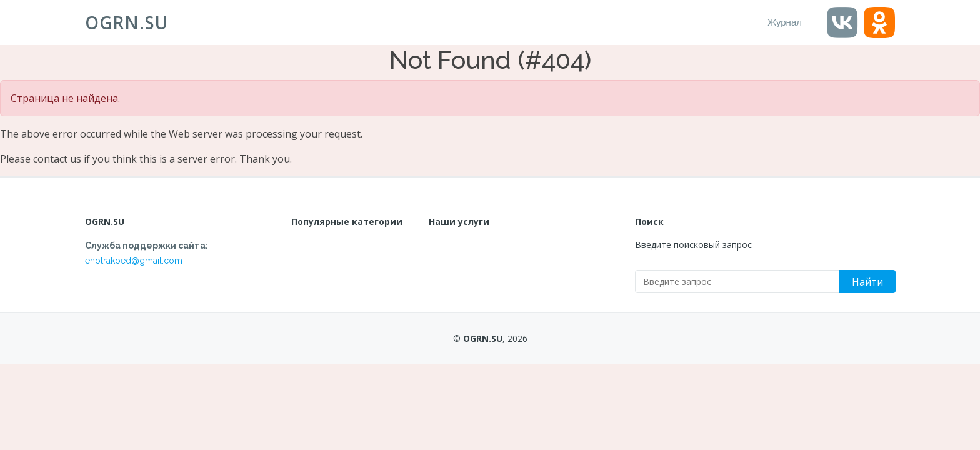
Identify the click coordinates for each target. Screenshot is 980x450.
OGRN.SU (127, 22)
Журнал (785, 22)
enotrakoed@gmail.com (134, 261)
